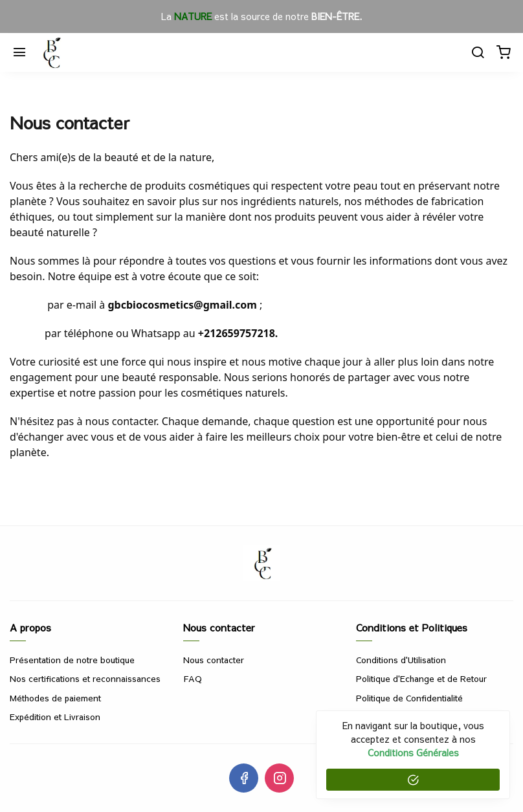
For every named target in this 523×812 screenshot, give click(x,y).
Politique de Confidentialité (409, 698)
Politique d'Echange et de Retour (421, 679)
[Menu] (19, 52)
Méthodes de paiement (55, 698)
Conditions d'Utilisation (401, 660)
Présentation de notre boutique (72, 660)
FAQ (193, 679)
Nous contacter (214, 660)
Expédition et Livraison (55, 717)
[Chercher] (478, 52)
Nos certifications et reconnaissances (85, 679)
